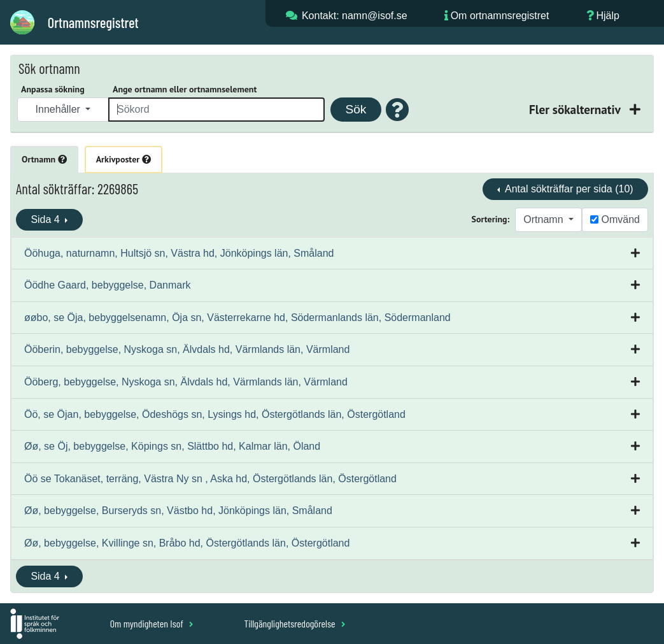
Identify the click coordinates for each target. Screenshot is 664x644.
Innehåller (60, 109)
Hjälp (607, 16)
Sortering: (491, 219)
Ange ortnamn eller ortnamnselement (185, 89)
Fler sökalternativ (576, 109)
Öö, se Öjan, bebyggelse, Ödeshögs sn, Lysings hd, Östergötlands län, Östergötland (215, 414)
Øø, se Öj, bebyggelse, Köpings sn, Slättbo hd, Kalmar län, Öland (172, 446)
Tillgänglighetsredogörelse (294, 623)
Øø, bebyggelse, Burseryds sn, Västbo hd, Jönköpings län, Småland (178, 511)
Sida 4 (46, 219)
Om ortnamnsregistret (500, 16)
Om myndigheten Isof (152, 623)
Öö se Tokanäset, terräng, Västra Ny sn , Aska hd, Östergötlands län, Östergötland (210, 479)
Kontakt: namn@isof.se (355, 16)
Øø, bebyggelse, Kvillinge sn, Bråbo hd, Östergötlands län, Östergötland (187, 543)
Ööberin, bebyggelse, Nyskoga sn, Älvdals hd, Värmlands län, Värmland (187, 349)
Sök (356, 109)
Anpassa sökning (53, 89)
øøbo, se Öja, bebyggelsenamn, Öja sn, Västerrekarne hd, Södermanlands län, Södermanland (237, 318)
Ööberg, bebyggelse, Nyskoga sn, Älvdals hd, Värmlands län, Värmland (186, 382)
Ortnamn (44, 159)
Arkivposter (124, 159)
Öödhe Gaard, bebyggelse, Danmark (107, 285)
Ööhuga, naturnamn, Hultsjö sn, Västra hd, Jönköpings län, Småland (179, 253)
